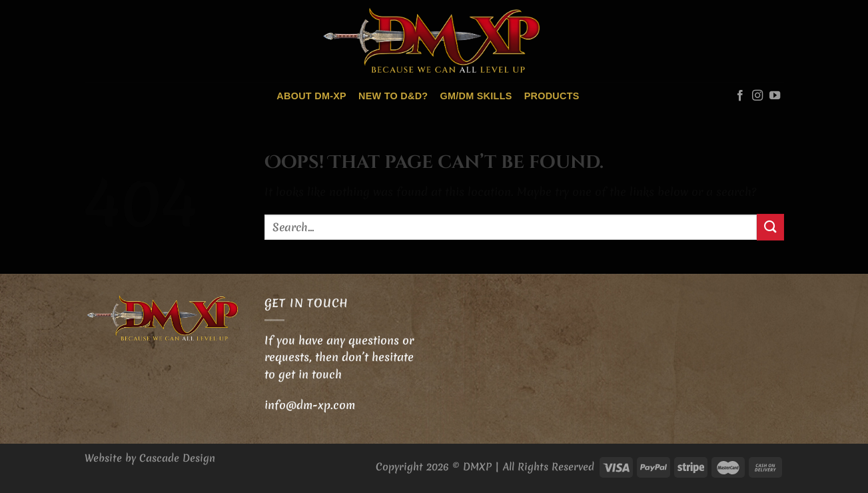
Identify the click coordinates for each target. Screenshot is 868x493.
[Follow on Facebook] (740, 96)
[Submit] (770, 227)
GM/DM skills (476, 96)
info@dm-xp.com (310, 405)
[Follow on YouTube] (775, 96)
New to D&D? (393, 96)
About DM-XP (311, 96)
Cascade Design (177, 458)
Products (552, 96)
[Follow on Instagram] (757, 96)
